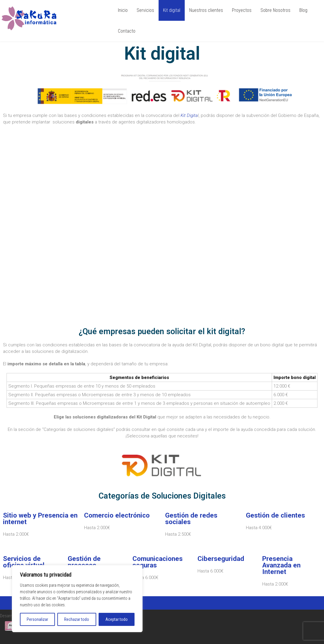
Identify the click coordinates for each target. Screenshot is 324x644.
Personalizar (37, 619)
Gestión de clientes (275, 515)
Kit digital (172, 10)
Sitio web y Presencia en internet (40, 518)
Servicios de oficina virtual (24, 562)
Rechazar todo (77, 619)
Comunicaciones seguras (158, 562)
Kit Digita (189, 115)
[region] (77, 599)
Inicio (123, 10)
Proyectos (242, 10)
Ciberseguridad (221, 559)
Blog (303, 10)
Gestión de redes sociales (191, 518)
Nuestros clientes (206, 10)
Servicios (145, 10)
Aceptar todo (117, 619)
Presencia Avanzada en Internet (281, 565)
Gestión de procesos (84, 562)
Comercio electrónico (117, 515)
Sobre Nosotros (275, 10)
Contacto (127, 31)
